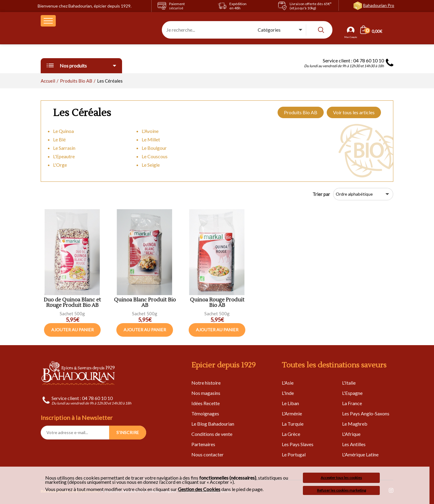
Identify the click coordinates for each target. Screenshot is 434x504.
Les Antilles (354, 444)
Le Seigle (151, 165)
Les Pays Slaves (298, 444)
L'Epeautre (64, 156)
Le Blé (59, 139)
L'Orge (60, 165)
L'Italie (349, 383)
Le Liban (290, 403)
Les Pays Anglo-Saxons (366, 413)
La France (352, 403)
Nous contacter (208, 454)
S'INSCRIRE (128, 432)
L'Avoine (150, 131)
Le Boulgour (154, 148)
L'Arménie (292, 413)
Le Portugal (294, 454)
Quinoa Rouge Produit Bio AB (217, 303)
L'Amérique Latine (360, 454)
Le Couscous (155, 156)
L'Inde (288, 393)
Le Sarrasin (64, 148)
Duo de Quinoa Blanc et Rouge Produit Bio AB (72, 303)
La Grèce (291, 434)
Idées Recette (206, 403)
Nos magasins (206, 393)
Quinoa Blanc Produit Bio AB (145, 303)
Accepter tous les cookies (341, 478)
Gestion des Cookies (199, 489)
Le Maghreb (355, 424)
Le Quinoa (63, 131)
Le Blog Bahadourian (213, 424)
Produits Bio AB (301, 112)
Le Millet (151, 139)
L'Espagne (352, 393)
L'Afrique (351, 434)
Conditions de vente (212, 434)
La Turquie (293, 424)
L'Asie (288, 383)
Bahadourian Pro (379, 5)
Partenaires (203, 444)
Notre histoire (206, 383)
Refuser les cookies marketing (341, 490)
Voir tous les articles (354, 112)
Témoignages (205, 413)
